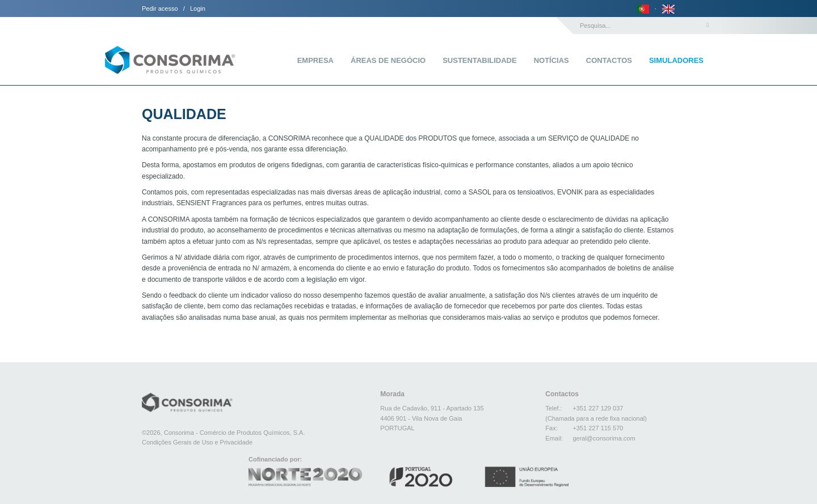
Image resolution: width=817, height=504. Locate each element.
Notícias (551, 60)
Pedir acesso (160, 9)
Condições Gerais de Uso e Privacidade (197, 442)
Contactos (609, 60)
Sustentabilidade (479, 60)
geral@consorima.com (604, 438)
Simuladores (676, 60)
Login (198, 9)
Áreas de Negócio (388, 60)
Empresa (315, 60)
